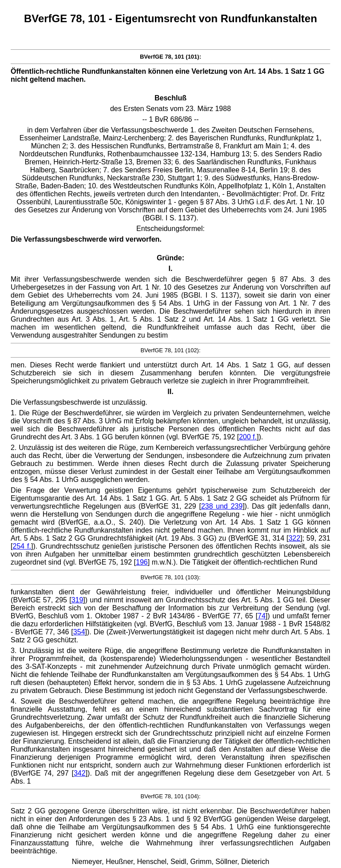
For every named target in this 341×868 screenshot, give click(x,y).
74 (262, 616)
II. (170, 392)
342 (80, 773)
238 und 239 (222, 506)
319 (77, 600)
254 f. (22, 546)
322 (295, 538)
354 (79, 632)
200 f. (248, 437)
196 (142, 562)
